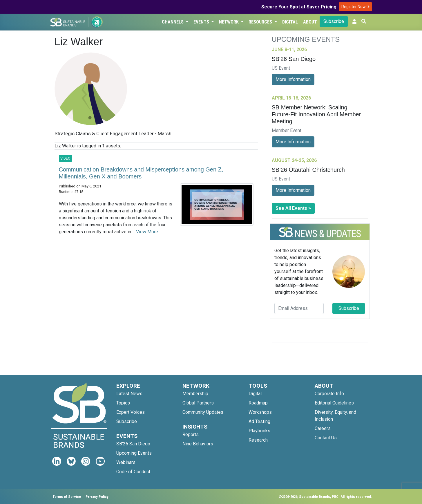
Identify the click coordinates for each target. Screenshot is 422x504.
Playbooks (259, 431)
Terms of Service (67, 497)
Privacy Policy (97, 497)
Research (258, 440)
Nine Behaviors (198, 444)
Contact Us (326, 438)
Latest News (129, 394)
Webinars (126, 462)
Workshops (260, 412)
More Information (293, 79)
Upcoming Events (134, 453)
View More (147, 232)
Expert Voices (131, 412)
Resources (261, 22)
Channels (173, 22)
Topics (123, 403)
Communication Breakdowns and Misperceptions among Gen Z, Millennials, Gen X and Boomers (141, 173)
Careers (323, 428)
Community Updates (203, 412)
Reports (191, 435)
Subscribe (334, 21)
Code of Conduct (133, 472)
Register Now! (355, 7)
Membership (195, 394)
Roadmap (258, 403)
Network (229, 22)
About (310, 22)
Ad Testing (259, 421)
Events (202, 22)
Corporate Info (329, 394)
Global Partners (198, 403)
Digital (290, 22)
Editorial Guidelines (334, 403)
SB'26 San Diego (133, 444)
